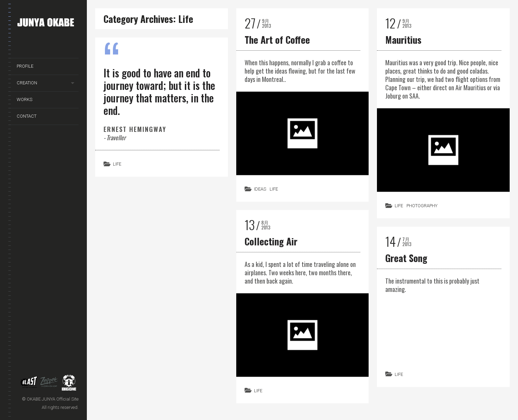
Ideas (260, 189)
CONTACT (27, 116)
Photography (422, 206)
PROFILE (25, 66)
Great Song (406, 258)
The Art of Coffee (277, 40)
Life (117, 164)
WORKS (24, 99)
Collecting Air (271, 241)
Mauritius (403, 40)
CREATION (27, 83)
